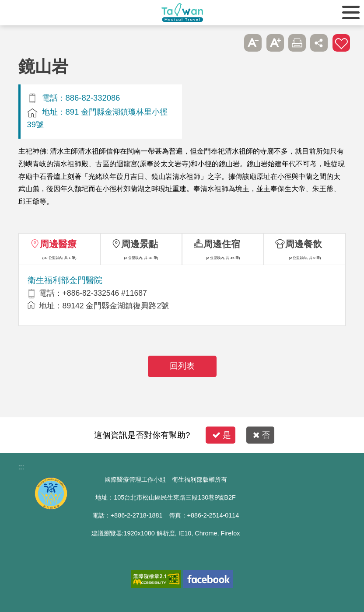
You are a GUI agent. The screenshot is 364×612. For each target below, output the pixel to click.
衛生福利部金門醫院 (65, 280)
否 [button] (261, 435)
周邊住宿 (222, 244)
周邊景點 (140, 244)
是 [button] (222, 435)
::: (21, 467)
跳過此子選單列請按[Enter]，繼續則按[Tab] (231, 43)
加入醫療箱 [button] (341, 43)
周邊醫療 (58, 244)
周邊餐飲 (304, 244)
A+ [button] (275, 43)
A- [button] (253, 43)
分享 (319, 43)
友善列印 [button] (297, 43)
